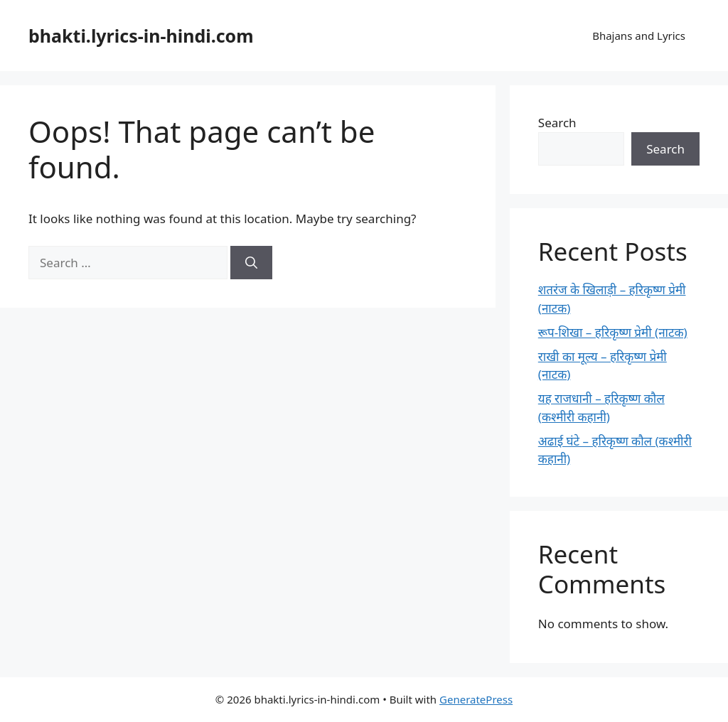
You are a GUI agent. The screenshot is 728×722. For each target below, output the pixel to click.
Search (557, 123)
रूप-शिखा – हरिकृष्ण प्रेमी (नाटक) (613, 332)
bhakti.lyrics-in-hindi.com (141, 36)
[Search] (251, 263)
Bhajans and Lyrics (639, 36)
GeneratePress (476, 699)
